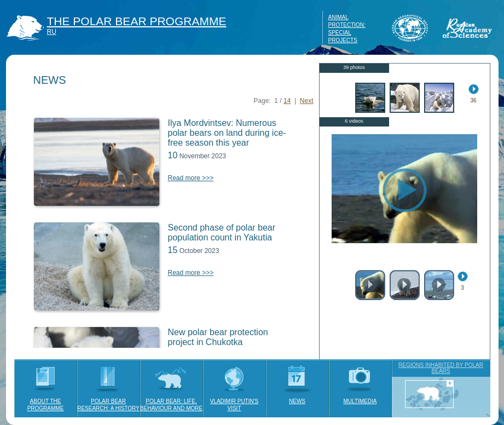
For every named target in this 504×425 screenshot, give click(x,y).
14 (287, 101)
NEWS (297, 382)
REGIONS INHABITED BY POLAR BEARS (441, 368)
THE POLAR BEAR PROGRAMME (137, 21)
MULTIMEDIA (360, 382)
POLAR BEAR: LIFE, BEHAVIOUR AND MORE (171, 385)
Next (307, 101)
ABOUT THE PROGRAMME (46, 385)
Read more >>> (191, 178)
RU (52, 32)
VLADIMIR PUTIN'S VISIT (234, 385)
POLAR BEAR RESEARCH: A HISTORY (108, 385)
